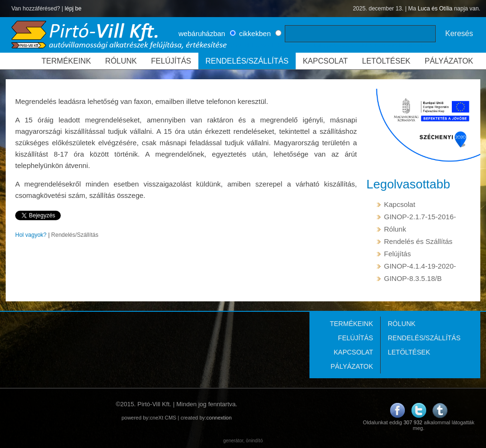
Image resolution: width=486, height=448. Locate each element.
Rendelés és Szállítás (418, 241)
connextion (219, 418)
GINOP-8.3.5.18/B (413, 278)
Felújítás (397, 254)
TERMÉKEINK (66, 61)
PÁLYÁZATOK (449, 61)
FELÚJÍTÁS (171, 61)
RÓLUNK (121, 61)
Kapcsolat (400, 204)
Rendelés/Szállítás (75, 235)
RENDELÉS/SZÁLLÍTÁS (247, 61)
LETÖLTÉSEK (386, 61)
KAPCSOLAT (325, 61)
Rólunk (395, 229)
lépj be (73, 9)
